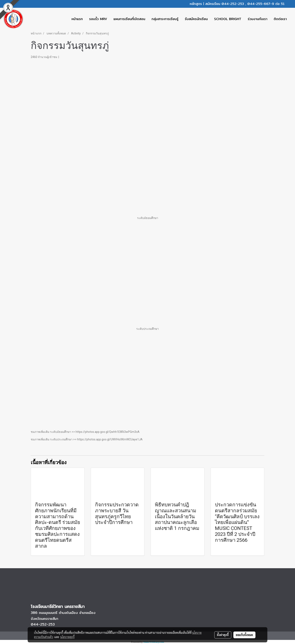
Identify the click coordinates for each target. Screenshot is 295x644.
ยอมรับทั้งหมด (244, 635)
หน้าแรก (77, 19)
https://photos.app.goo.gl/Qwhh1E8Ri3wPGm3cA (108, 432)
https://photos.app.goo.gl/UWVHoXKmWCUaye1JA (110, 439)
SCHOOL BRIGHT (228, 19)
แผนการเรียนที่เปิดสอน (129, 19)
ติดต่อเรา (280, 19)
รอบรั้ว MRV (98, 19)
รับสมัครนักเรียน (196, 19)
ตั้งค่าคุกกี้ (223, 635)
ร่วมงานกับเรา (258, 19)
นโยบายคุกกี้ (67, 637)
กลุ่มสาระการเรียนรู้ (165, 19)
